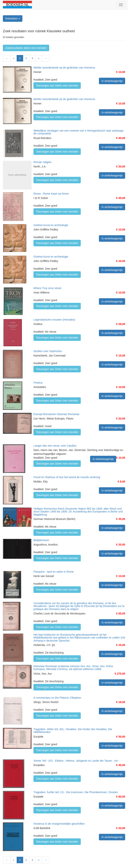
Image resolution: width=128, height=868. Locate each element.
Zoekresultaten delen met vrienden (26, 48)
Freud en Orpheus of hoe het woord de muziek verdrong (67, 477)
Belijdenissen (41, 540)
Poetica (38, 383)
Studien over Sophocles (48, 351)
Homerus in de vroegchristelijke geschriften (59, 824)
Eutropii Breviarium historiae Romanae (56, 414)
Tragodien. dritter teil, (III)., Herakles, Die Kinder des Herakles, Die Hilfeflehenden (73, 731)
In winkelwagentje (112, 81)
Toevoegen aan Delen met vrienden (57, 86)
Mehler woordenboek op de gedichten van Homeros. (65, 68)
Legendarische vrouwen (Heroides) (54, 320)
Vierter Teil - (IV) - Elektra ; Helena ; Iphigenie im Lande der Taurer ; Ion (76, 761)
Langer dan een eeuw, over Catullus (55, 446)
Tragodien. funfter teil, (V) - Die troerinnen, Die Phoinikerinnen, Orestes (76, 792)
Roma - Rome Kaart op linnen (51, 194)
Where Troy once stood (47, 288)
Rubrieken (13, 19)
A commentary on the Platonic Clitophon (57, 698)
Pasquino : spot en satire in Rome (54, 572)
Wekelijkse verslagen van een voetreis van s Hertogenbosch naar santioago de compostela (79, 132)
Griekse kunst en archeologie (51, 225)
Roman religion (42, 162)
